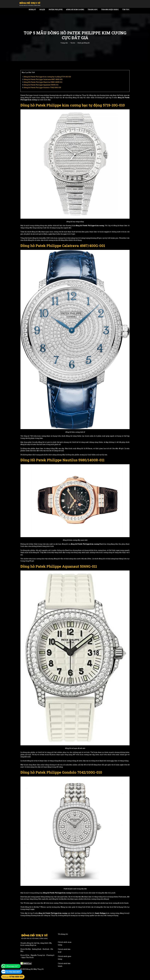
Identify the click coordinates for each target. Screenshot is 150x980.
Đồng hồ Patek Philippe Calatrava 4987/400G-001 (43, 79)
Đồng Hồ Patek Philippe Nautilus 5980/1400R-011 (43, 82)
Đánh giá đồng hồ (84, 43)
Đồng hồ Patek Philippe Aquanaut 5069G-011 (41, 85)
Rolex (42, 10)
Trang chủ (64, 43)
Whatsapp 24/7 (12, 966)
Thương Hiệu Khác (110, 10)
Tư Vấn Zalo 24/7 (13, 972)
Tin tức (126, 10)
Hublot (32, 10)
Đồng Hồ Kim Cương (75, 10)
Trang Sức (93, 10)
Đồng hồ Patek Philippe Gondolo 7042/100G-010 (43, 87)
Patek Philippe (56, 10)
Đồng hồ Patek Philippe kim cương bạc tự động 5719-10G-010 (47, 77)
